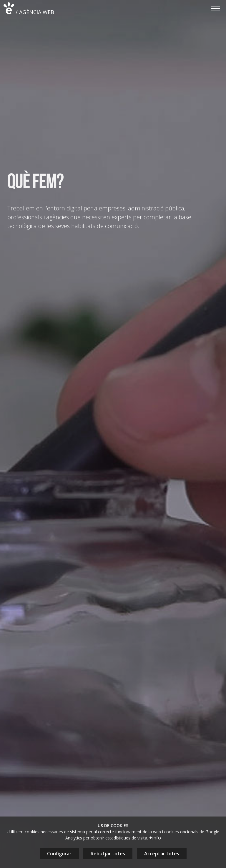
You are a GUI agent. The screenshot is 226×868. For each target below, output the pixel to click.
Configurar (59, 854)
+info (155, 838)
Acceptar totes (162, 854)
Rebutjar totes (108, 854)
